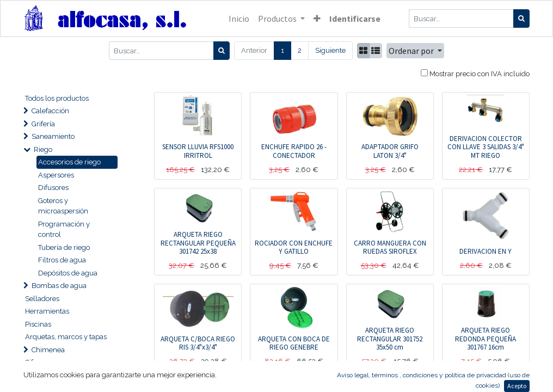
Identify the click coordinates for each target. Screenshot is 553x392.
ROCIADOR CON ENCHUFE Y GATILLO (294, 247)
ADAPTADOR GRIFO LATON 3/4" (390, 151)
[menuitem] (239, 19)
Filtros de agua (62, 260)
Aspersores (56, 175)
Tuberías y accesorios (66, 375)
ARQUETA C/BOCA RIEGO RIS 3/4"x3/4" (198, 343)
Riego (43, 149)
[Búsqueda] (521, 19)
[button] (317, 19)
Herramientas (47, 311)
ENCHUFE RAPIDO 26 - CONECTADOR (294, 151)
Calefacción (50, 111)
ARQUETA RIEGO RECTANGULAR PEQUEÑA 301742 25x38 (198, 243)
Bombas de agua (59, 286)
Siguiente (330, 50)
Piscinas (38, 324)
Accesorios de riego (69, 162)
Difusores (53, 188)
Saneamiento (53, 136)
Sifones (37, 362)
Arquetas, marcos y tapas (66, 337)
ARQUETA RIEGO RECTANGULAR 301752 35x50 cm (390, 339)
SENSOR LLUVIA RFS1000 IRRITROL (198, 151)
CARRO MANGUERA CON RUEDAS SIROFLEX (390, 247)
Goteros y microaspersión (63, 206)
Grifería (43, 124)
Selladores (42, 299)
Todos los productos (57, 98)
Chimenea (48, 350)
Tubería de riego (64, 247)
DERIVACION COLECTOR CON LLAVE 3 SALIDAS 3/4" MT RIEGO (486, 147)
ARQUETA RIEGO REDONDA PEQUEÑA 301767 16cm (486, 339)
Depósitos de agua (68, 273)
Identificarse (355, 19)
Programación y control (64, 229)
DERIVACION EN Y (486, 251)
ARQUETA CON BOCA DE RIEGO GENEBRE (294, 343)
